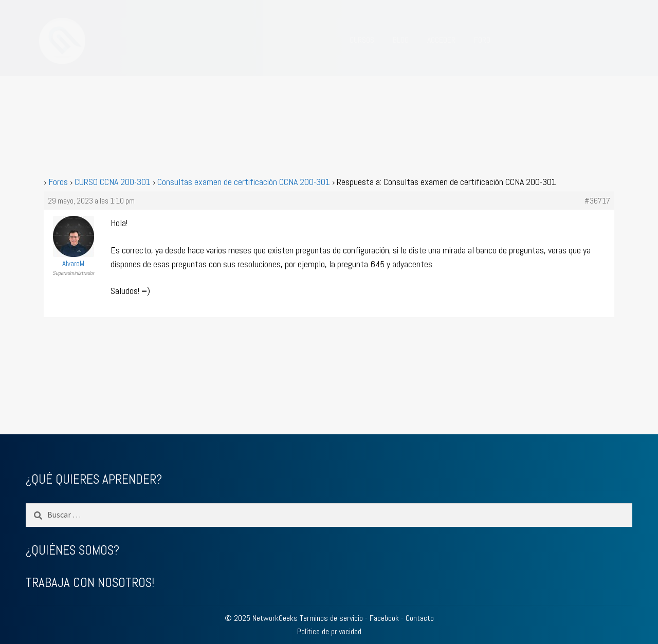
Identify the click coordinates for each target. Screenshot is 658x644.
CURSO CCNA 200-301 (113, 182)
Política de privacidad (329, 631)
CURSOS (362, 40)
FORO (482, 40)
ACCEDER (441, 40)
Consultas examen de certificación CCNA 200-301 (244, 182)
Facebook (384, 618)
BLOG (401, 40)
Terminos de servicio (331, 618)
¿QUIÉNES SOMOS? (72, 550)
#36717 (597, 201)
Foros (58, 182)
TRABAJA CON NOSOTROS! (90, 583)
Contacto (420, 618)
